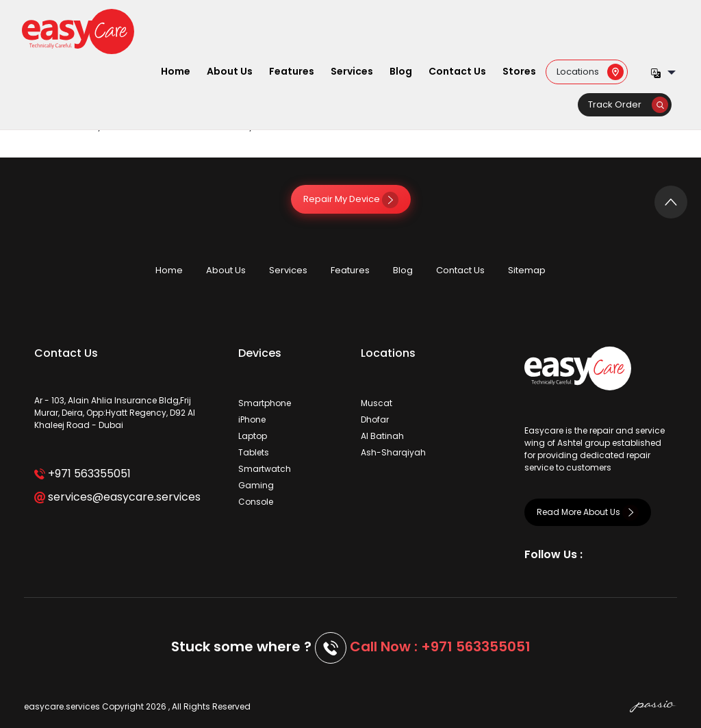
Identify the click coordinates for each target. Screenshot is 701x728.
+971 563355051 (82, 474)
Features (292, 71)
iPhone (252, 419)
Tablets (254, 452)
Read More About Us (588, 512)
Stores (519, 71)
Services (352, 71)
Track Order (628, 104)
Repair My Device (351, 199)
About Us (230, 71)
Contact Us (457, 71)
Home (176, 71)
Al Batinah (382, 436)
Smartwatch (265, 469)
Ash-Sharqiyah (393, 452)
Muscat (377, 403)
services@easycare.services (117, 497)
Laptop (253, 436)
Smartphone (265, 403)
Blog (401, 71)
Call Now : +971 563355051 (440, 647)
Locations (590, 71)
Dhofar (375, 419)
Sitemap (527, 270)
